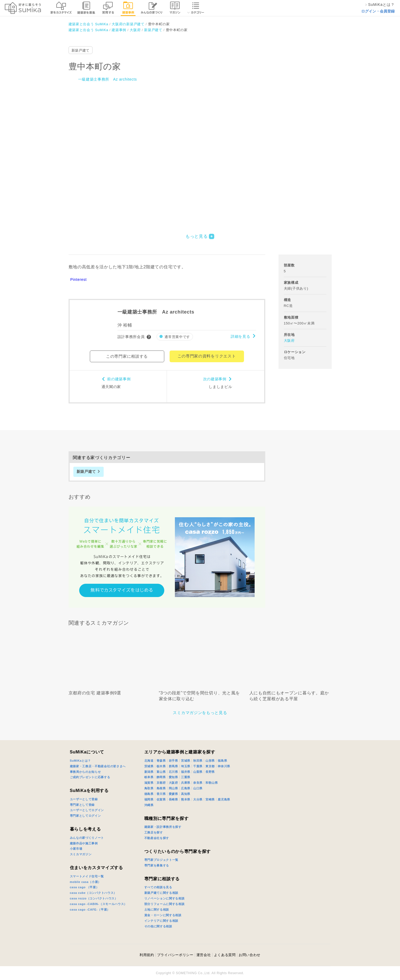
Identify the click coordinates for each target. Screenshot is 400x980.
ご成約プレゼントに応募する (90, 777)
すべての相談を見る (158, 887)
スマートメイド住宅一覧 (87, 876)
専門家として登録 (82, 805)
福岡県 (149, 799)
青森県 (161, 761)
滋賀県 (149, 783)
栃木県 (161, 766)
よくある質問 (225, 955)
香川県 (161, 794)
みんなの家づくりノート (87, 838)
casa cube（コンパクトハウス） (93, 893)
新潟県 (149, 772)
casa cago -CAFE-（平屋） (90, 910)
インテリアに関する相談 (161, 921)
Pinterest (79, 280)
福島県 (222, 761)
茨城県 (149, 766)
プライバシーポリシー (175, 955)
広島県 (186, 788)
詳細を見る (241, 336)
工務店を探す (154, 832)
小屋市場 (76, 849)
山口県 (198, 788)
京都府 (161, 783)
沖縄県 (149, 805)
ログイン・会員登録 (378, 11)
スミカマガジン (81, 854)
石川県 (173, 772)
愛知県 (173, 777)
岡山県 (173, 788)
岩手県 (173, 761)
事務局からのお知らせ (85, 772)
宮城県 (186, 761)
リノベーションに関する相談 (165, 898)
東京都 (210, 766)
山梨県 (198, 772)
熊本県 (186, 799)
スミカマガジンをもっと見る (200, 713)
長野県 (210, 772)
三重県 (186, 777)
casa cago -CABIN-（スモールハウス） (99, 904)
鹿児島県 (224, 799)
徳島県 (149, 794)
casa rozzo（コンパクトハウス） (94, 898)
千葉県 (198, 766)
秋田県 (198, 761)
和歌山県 (212, 783)
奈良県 (198, 783)
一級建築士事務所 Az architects (108, 79)
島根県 (161, 788)
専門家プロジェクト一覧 (161, 860)
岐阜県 (149, 777)
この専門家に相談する (127, 356)
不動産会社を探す (157, 838)
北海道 (149, 761)
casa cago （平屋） (85, 887)
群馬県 (173, 766)
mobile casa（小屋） (85, 882)
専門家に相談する (162, 879)
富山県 (161, 772)
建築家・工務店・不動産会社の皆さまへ (98, 766)
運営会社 (204, 955)
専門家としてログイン (85, 816)
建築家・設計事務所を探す (163, 827)
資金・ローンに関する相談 (163, 915)
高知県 (186, 794)
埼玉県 (186, 766)
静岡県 (161, 777)
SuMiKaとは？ (81, 761)
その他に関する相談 (158, 926)
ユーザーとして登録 (84, 799)
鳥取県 (149, 788)
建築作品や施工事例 (84, 843)
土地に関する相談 (157, 910)
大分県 (198, 799)
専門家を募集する (157, 865)
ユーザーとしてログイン (87, 810)
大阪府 (289, 341)
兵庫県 (186, 783)
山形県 (210, 761)
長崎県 (173, 799)
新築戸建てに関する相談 (161, 893)
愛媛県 (173, 794)
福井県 (186, 772)
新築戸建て (81, 50)
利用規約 (147, 955)
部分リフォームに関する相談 (165, 904)
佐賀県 (161, 799)
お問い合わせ (250, 955)
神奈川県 (224, 766)
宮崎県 (210, 799)
